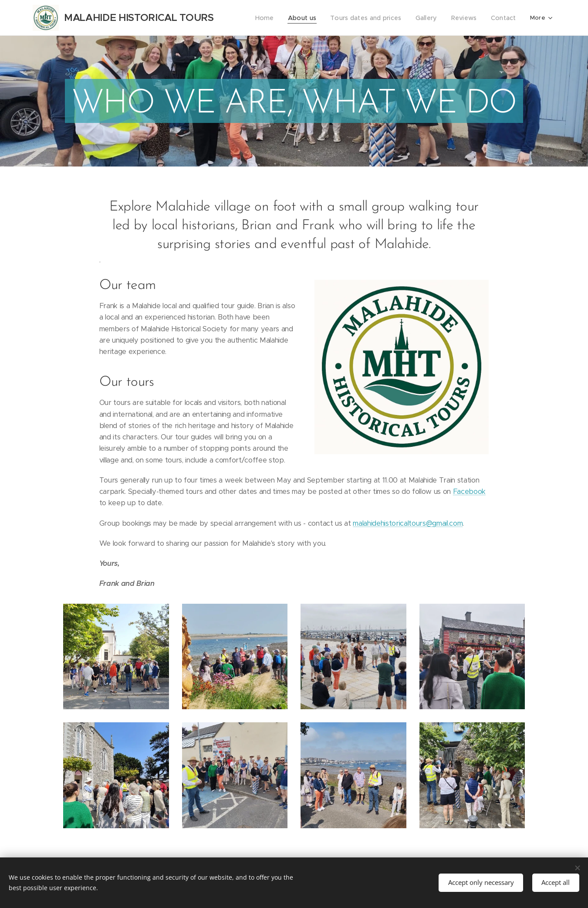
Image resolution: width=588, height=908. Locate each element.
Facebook (469, 491)
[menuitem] (276, 18)
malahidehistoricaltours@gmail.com (408, 523)
